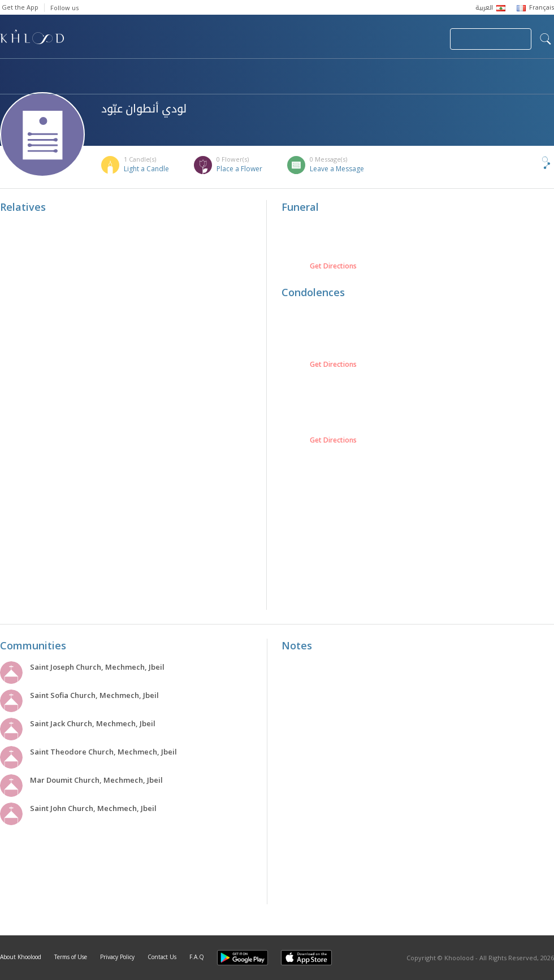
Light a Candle (146, 169)
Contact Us (162, 957)
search (546, 39)
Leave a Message (337, 169)
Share (527, 163)
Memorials (311, 71)
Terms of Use (71, 957)
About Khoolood (21, 957)
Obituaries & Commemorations (114, 71)
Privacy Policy (117, 957)
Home (10, 71)
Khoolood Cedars (49, 83)
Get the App (20, 7)
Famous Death (395, 71)
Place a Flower (239, 169)
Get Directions (333, 266)
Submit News (365, 39)
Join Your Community (491, 39)
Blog (468, 71)
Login (422, 39)
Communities (230, 71)
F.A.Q (197, 957)
